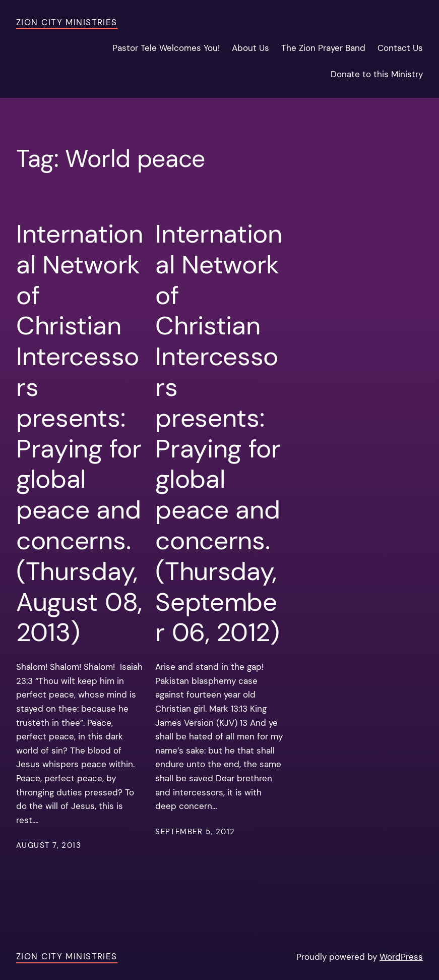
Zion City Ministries (67, 22)
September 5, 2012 (195, 832)
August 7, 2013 (49, 845)
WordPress (401, 957)
